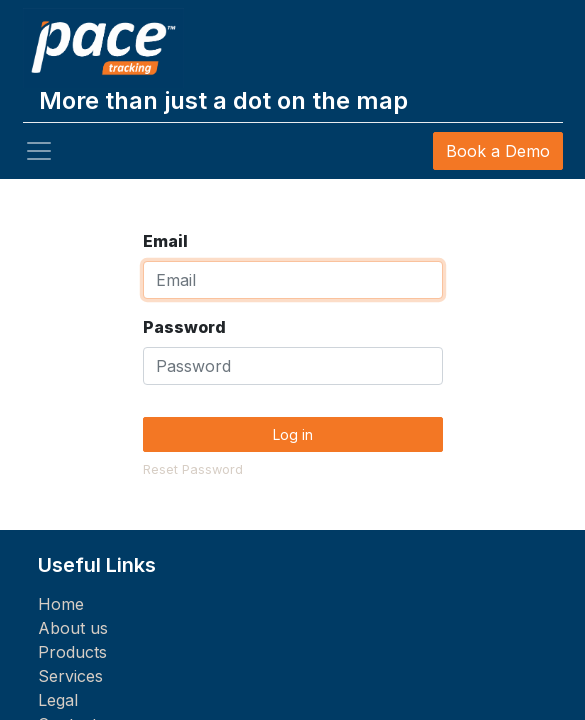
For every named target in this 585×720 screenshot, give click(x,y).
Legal (58, 700)
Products (72, 652)
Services (70, 676)
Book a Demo (498, 151)
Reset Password (193, 469)
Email (165, 241)
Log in (293, 434)
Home (61, 604)
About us (73, 628)
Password (184, 327)
